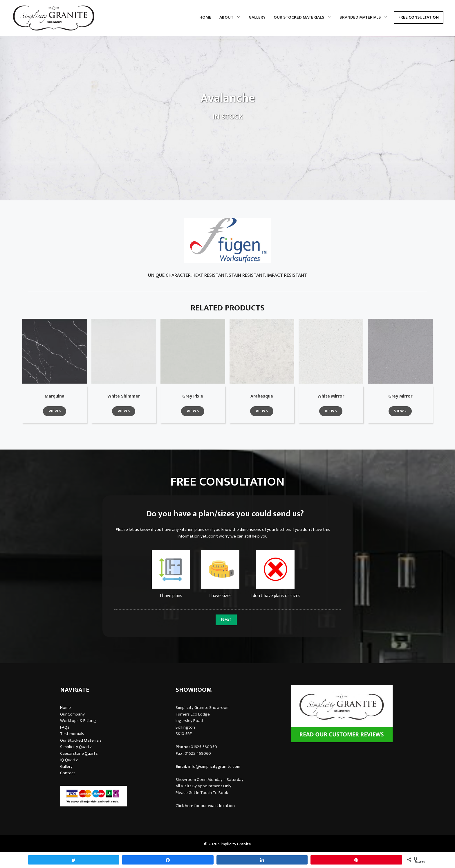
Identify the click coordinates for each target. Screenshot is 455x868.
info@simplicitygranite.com (214, 767)
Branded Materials (366, 17)
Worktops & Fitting (78, 721)
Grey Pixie (193, 396)
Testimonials (72, 734)
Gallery (257, 17)
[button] (55, 411)
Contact (68, 773)
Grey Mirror (400, 396)
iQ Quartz (69, 760)
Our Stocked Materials (305, 17)
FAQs (65, 727)
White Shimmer (124, 396)
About (232, 17)
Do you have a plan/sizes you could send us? (225, 514)
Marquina (55, 396)
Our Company (72, 714)
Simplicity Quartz (76, 747)
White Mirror (331, 396)
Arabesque (262, 396)
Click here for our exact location (205, 806)
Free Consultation (419, 17)
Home (205, 17)
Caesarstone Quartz (79, 753)
